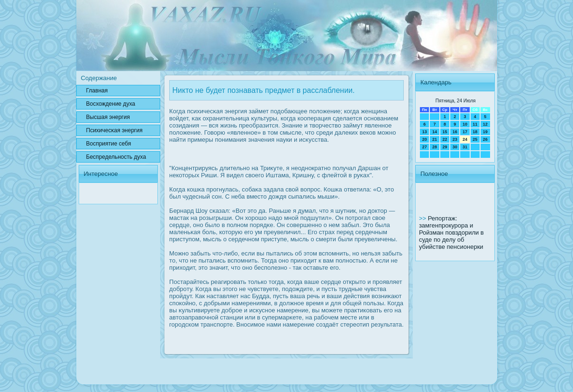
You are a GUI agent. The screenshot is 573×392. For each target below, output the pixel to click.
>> (423, 218)
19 (485, 132)
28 (435, 147)
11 (475, 124)
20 (425, 139)
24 (465, 139)
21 (435, 139)
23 (455, 139)
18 (475, 132)
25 (475, 139)
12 (485, 124)
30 (455, 147)
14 (435, 132)
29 (445, 147)
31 (465, 147)
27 (425, 147)
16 (455, 132)
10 (465, 124)
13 (425, 132)
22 (445, 139)
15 (445, 132)
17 (465, 132)
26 (485, 139)
